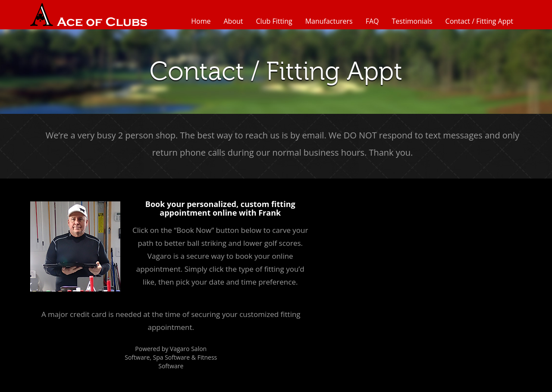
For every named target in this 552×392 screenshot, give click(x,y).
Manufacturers (329, 21)
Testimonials (412, 21)
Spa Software (172, 357)
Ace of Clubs (89, 15)
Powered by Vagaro (162, 349)
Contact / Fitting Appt (479, 21)
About (233, 21)
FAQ (372, 21)
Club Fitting (274, 21)
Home (201, 21)
